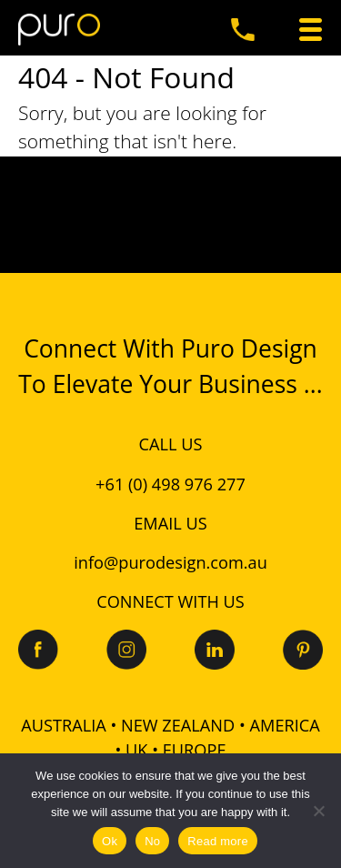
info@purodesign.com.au (170, 562)
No (152, 841)
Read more (218, 841)
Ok (110, 841)
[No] (318, 811)
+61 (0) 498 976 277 (170, 484)
